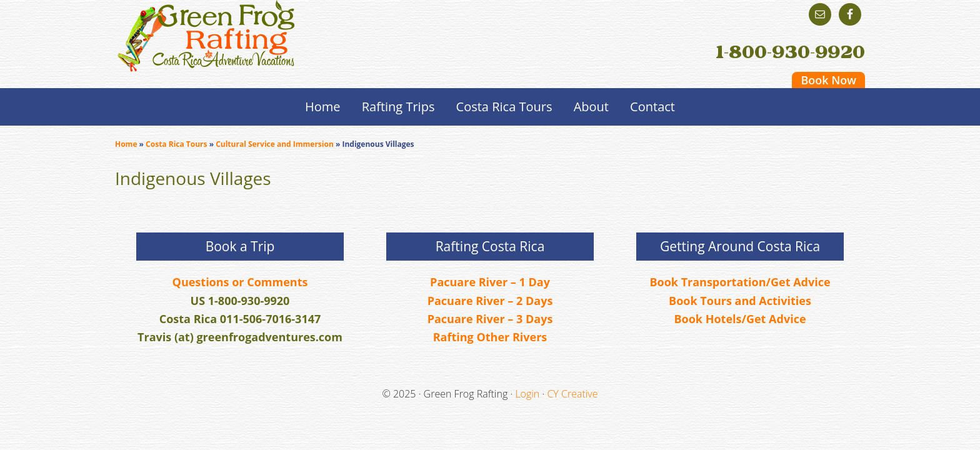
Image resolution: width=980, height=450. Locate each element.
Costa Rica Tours (176, 144)
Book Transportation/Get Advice (740, 282)
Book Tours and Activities (740, 301)
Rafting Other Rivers (490, 337)
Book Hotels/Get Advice (740, 319)
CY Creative (572, 394)
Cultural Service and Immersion (275, 144)
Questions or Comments (240, 282)
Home (126, 144)
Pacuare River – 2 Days (490, 301)
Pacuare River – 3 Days (490, 319)
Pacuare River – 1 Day (490, 282)
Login (527, 394)
